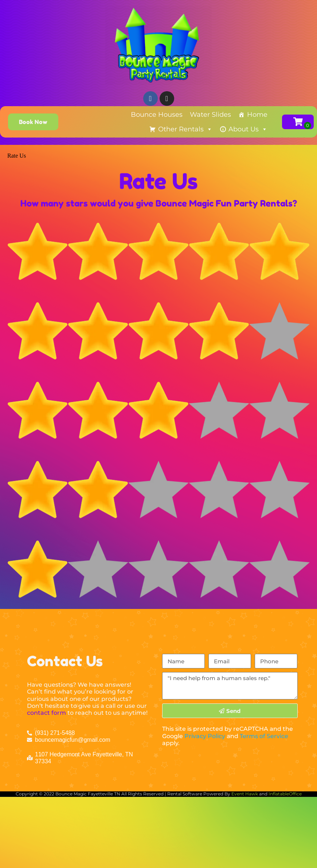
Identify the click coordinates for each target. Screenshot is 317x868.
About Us (248, 129)
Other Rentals (185, 129)
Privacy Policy (205, 736)
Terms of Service (264, 736)
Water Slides (210, 115)
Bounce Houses (157, 115)
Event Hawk (245, 794)
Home (257, 115)
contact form (46, 713)
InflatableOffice (285, 794)
